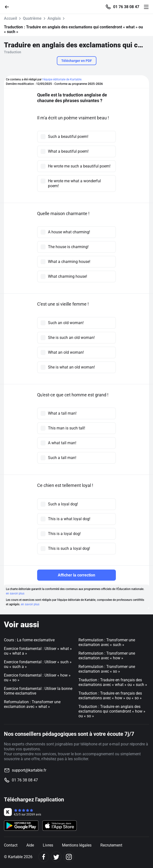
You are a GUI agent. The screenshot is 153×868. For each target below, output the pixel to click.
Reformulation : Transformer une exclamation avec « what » (32, 704)
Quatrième (32, 18)
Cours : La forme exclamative (29, 640)
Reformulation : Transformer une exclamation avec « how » (107, 656)
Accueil (10, 18)
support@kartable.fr (29, 770)
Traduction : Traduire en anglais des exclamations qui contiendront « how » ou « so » (112, 711)
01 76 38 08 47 (126, 7)
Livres (48, 845)
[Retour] (9, 7)
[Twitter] (56, 857)
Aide (30, 845)
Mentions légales (77, 845)
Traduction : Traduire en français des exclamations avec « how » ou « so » (110, 696)
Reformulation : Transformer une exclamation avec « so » (107, 669)
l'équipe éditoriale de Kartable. (62, 79)
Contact (11, 845)
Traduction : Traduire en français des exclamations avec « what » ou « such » (113, 682)
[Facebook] (44, 857)
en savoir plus (15, 593)
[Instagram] (69, 857)
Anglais (54, 18)
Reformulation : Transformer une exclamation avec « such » (107, 642)
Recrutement (111, 845)
